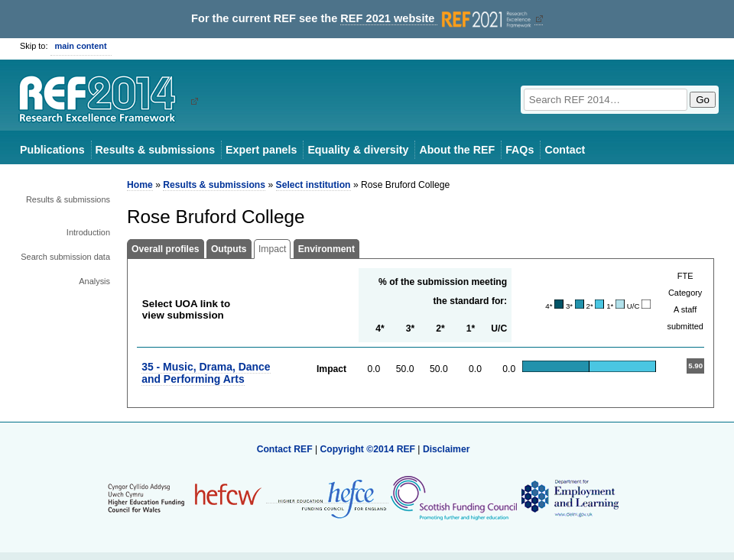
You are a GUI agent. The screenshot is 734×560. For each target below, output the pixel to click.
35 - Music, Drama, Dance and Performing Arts (206, 372)
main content (81, 46)
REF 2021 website (437, 19)
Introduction (88, 232)
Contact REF (285, 449)
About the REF (457, 150)
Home (140, 185)
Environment (326, 249)
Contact (565, 150)
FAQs (520, 150)
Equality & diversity (358, 150)
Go (703, 100)
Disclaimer (447, 449)
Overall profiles (166, 249)
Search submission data (65, 257)
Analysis (94, 281)
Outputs (229, 249)
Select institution (313, 185)
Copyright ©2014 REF (369, 449)
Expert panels (261, 150)
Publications (52, 150)
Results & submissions (155, 150)
